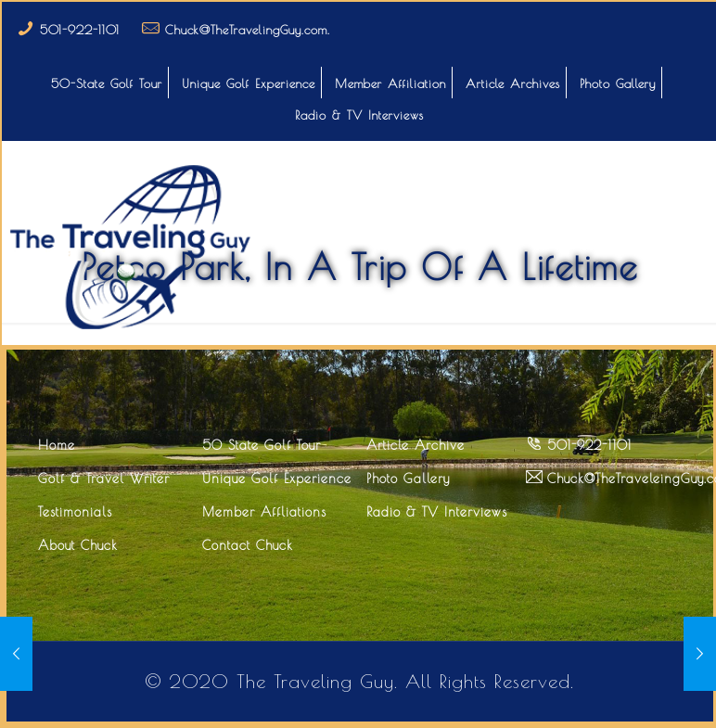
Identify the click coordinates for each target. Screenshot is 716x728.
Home (57, 445)
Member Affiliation (390, 83)
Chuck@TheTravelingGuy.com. (248, 30)
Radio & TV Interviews (359, 115)
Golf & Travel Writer (104, 479)
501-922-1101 (80, 30)
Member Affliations (264, 512)
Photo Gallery (618, 83)
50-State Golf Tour (107, 83)
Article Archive (416, 445)
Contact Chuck (248, 545)
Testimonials (75, 512)
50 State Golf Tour (262, 445)
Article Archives (513, 83)
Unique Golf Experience (249, 83)
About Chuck (78, 545)
